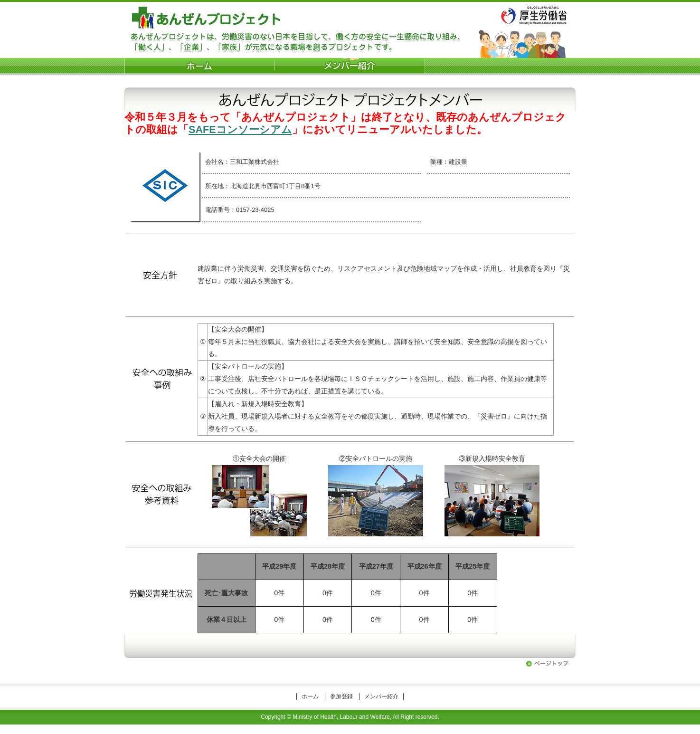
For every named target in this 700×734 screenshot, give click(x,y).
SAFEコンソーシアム (240, 129)
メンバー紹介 (381, 696)
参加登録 (341, 696)
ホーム (310, 696)
